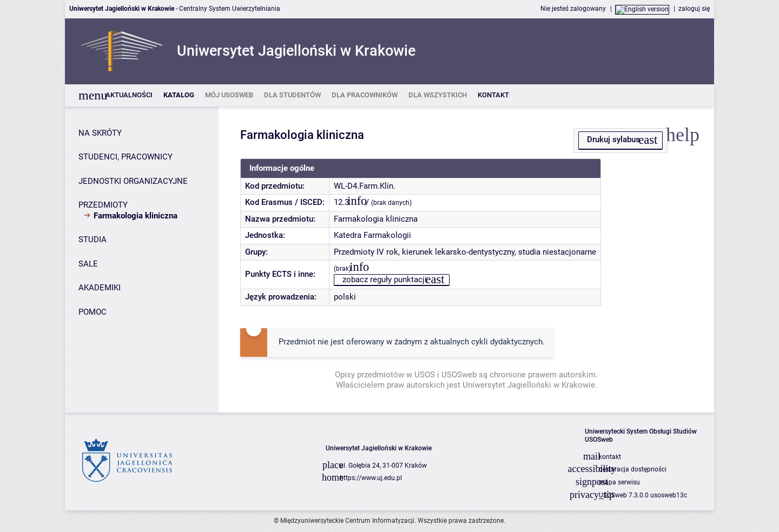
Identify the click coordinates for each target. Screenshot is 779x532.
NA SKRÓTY (100, 133)
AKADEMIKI (100, 288)
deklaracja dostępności (633, 469)
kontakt (610, 457)
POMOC (93, 312)
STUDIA (93, 240)
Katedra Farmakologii (372, 235)
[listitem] (129, 95)
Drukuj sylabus (613, 139)
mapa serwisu (619, 482)
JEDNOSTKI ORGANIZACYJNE (133, 181)
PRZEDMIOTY (103, 205)
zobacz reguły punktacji (385, 280)
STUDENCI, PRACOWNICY (126, 157)
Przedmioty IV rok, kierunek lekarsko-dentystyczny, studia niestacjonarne (465, 252)
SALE (88, 264)
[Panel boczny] (142, 260)
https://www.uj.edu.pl (371, 478)
